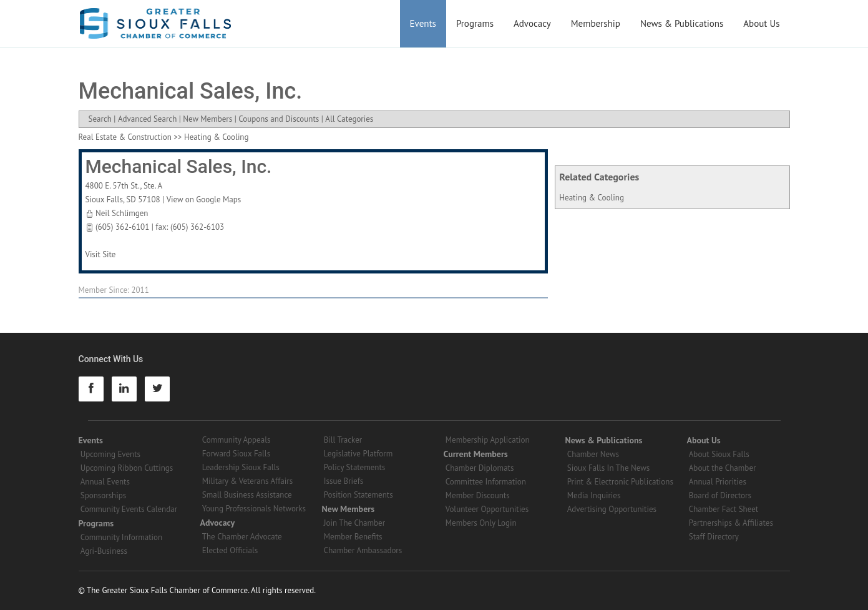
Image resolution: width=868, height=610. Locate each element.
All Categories (349, 119)
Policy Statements (355, 467)
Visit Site (101, 254)
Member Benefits (353, 537)
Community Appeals (237, 440)
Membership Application (488, 440)
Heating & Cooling (592, 198)
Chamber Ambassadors (363, 550)
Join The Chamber (354, 523)
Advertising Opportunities (612, 509)
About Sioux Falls (719, 454)
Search (100, 119)
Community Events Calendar (129, 509)
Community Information (121, 537)
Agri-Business (104, 551)
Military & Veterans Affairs (247, 481)
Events (423, 23)
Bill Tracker (343, 440)
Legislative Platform (358, 454)
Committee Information (486, 482)
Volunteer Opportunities (487, 509)
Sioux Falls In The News (608, 468)
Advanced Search (147, 119)
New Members (207, 119)
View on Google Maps (204, 199)
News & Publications (682, 23)
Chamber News (593, 454)
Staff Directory (714, 537)
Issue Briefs (344, 481)
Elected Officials (230, 550)
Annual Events (105, 482)
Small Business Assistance (247, 495)
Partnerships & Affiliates (731, 523)
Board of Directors (720, 495)
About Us (761, 23)
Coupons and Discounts (279, 119)
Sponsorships (103, 495)
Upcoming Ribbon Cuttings (127, 468)
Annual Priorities (718, 482)
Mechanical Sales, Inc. (179, 166)
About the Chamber (723, 468)
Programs (475, 23)
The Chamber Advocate (242, 537)
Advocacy (532, 23)
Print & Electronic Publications (620, 482)
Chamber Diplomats (480, 468)
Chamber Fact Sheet (724, 509)
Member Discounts (478, 495)
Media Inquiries (594, 495)
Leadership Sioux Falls (241, 467)
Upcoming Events (110, 454)
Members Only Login (481, 523)
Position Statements (358, 495)
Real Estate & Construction (125, 137)
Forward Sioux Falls (236, 454)
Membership (596, 23)
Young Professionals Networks (254, 509)
